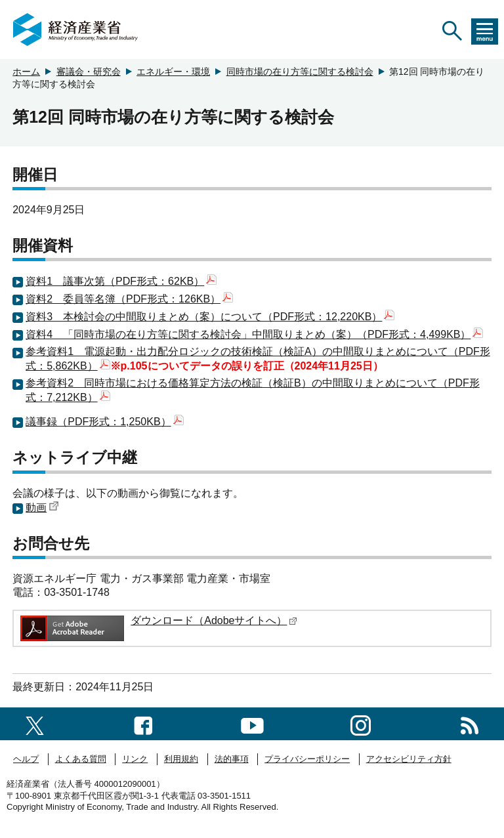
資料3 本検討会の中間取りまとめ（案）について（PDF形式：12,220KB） (210, 317)
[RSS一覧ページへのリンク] (470, 723)
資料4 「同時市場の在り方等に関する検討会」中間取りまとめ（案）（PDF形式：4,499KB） (254, 334)
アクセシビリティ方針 (409, 759)
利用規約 (181, 759)
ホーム (26, 72)
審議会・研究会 (89, 72)
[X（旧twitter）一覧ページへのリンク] (35, 723)
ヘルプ (26, 759)
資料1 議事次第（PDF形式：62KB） (121, 281)
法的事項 (232, 759)
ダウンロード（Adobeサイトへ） (214, 620)
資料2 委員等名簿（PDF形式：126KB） (129, 299)
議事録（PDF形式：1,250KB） (104, 422)
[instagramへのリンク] (361, 723)
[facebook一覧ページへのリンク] (143, 723)
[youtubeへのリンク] (252, 723)
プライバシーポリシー (307, 759)
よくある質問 (81, 759)
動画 (42, 508)
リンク (135, 759)
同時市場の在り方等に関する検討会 (300, 72)
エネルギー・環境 (173, 72)
